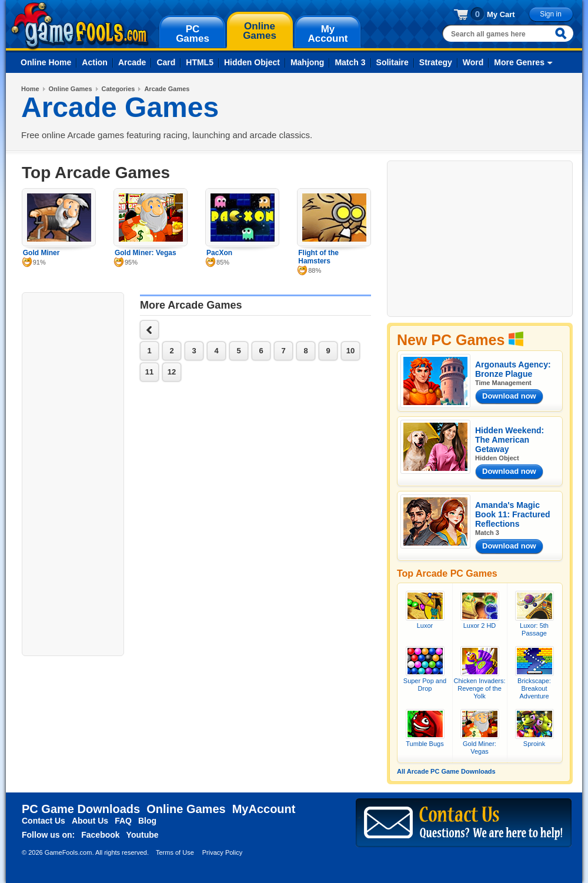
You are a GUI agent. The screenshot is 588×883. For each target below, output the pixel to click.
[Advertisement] (73, 473)
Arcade (132, 62)
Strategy (436, 62)
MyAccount (264, 809)
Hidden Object (252, 62)
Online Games (71, 89)
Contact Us (44, 821)
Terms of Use (175, 852)
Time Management (503, 383)
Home (30, 89)
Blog (147, 821)
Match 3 (350, 62)
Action (95, 62)
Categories (118, 89)
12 (172, 372)
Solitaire (392, 62)
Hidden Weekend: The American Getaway (510, 440)
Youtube (143, 835)
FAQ (123, 821)
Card (166, 62)
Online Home (46, 62)
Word (473, 62)
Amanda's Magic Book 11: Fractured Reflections (513, 514)
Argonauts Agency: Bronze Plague (513, 369)
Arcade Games (167, 89)
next (149, 330)
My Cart (501, 14)
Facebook (100, 835)
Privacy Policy (222, 852)
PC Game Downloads (81, 809)
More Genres (519, 62)
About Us (90, 821)
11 (149, 372)
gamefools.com (80, 26)
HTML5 (200, 62)
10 (350, 351)
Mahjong (308, 62)
